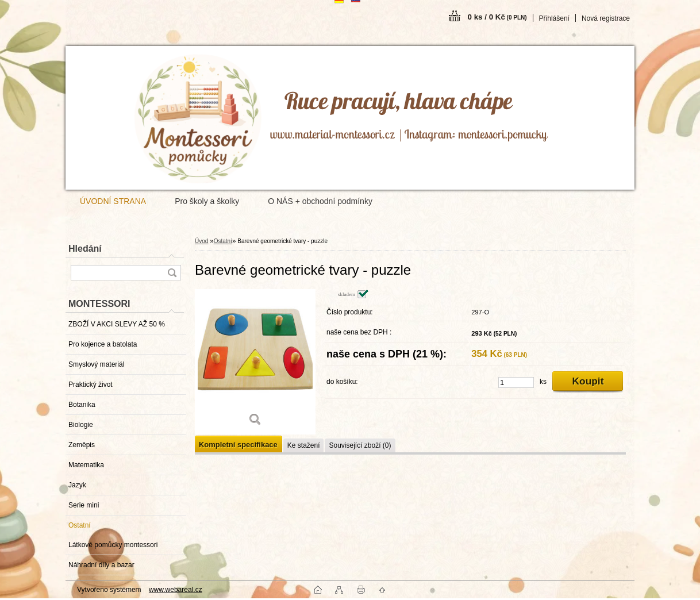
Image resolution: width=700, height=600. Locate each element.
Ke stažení (304, 445)
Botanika (82, 405)
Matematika (86, 465)
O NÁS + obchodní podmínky (320, 201)
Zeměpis (82, 445)
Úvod (201, 241)
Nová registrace (606, 18)
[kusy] (516, 382)
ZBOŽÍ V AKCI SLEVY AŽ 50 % (117, 324)
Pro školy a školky (207, 201)
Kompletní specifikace (238, 445)
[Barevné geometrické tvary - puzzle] (255, 362)
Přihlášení (554, 18)
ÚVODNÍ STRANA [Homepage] (113, 201)
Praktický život (91, 384)
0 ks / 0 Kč (497, 17)
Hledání (85, 249)
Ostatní (80, 525)
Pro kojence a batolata (103, 344)
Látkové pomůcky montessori (113, 545)
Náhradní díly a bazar (101, 565)
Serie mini (84, 505)
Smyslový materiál (96, 364)
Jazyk (77, 485)
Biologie (81, 425)
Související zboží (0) (360, 445)
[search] (172, 273)
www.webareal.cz (176, 590)
